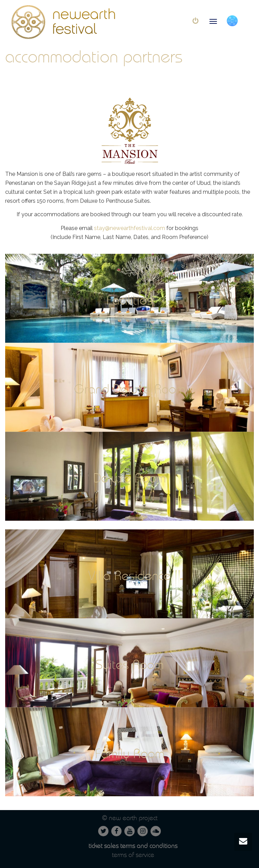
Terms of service (133, 855)
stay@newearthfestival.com (129, 228)
